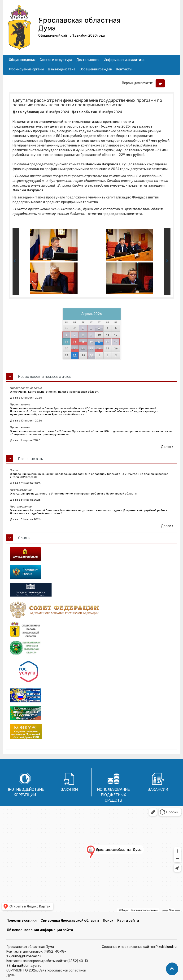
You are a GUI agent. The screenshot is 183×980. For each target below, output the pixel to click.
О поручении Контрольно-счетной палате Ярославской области (55, 392)
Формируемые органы (26, 69)
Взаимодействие (62, 69)
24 (99, 349)
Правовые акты (31, 459)
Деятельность (88, 60)
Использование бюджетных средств (113, 795)
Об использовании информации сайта (40, 930)
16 (91, 342)
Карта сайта (128, 921)
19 (116, 342)
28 (75, 355)
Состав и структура (56, 60)
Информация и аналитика (124, 60)
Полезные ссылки (22, 921)
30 (91, 355)
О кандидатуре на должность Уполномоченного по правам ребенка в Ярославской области (73, 494)
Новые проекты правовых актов (45, 377)
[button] (172, 969)
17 (99, 342)
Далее (167, 447)
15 (83, 342)
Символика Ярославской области (70, 921)
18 (107, 342)
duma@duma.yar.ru (26, 956)
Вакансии (158, 789)
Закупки (69, 789)
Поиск (108, 921)
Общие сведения (22, 60)
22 (83, 349)
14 (75, 342)
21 (75, 349)
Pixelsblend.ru (166, 947)
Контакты (124, 69)
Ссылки (24, 538)
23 (91, 349)
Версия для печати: (138, 83)
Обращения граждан (96, 69)
